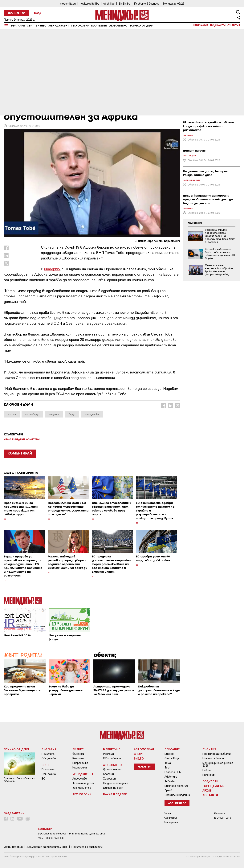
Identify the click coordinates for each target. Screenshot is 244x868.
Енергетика (80, 763)
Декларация (171, 822)
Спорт (139, 754)
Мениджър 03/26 (174, 4)
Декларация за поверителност (47, 847)
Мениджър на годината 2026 (218, 764)
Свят (30, 26)
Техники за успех (83, 783)
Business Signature (177, 786)
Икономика (80, 768)
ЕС (43, 779)
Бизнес (41, 26)
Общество (49, 758)
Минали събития (213, 758)
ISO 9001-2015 (223, 818)
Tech (167, 768)
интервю (52, 269)
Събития (234, 26)
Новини (207, 770)
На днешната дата (116, 783)
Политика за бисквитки (87, 847)
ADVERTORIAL (195, 223)
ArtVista (170, 781)
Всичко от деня (141, 26)
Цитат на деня (113, 788)
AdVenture (171, 777)
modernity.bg (68, 4)
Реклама (108, 754)
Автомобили (144, 749)
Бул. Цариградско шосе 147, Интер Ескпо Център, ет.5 (72, 834)
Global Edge (172, 758)
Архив (168, 790)
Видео (139, 758)
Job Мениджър (82, 788)
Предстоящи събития (217, 754)
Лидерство (80, 779)
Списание (201, 26)
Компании (79, 758)
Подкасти (218, 26)
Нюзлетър (144, 767)
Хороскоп (109, 779)
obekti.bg (109, 4)
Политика (48, 754)
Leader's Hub (173, 772)
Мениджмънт (59, 26)
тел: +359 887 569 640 (51, 838)
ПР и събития (112, 758)
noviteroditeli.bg (89, 4)
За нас (168, 813)
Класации (109, 774)
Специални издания (177, 795)
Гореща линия (213, 786)
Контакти (210, 795)
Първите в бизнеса (147, 4)
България (18, 26)
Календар (209, 775)
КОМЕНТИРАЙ (20, 454)
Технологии (80, 26)
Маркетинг (99, 26)
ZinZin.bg (124, 4)
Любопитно (118, 26)
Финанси (78, 754)
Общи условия (13, 847)
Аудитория (171, 818)
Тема (168, 763)
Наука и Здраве (115, 794)
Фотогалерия (112, 769)
